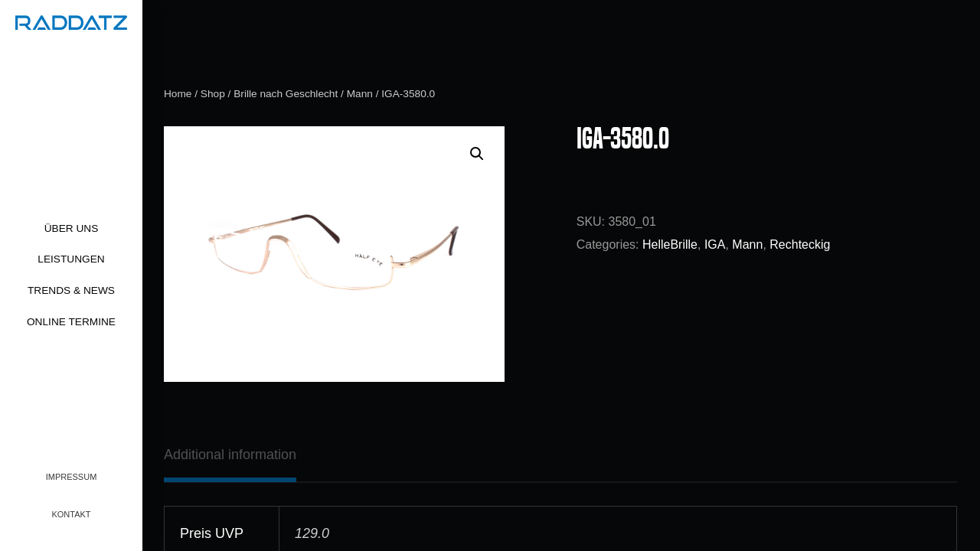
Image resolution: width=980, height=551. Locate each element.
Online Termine (71, 322)
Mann (360, 94)
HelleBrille (670, 245)
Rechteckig (800, 245)
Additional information (230, 455)
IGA (715, 245)
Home (178, 94)
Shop (213, 94)
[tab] (230, 455)
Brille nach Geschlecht (286, 94)
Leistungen (71, 259)
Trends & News (71, 290)
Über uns (72, 228)
